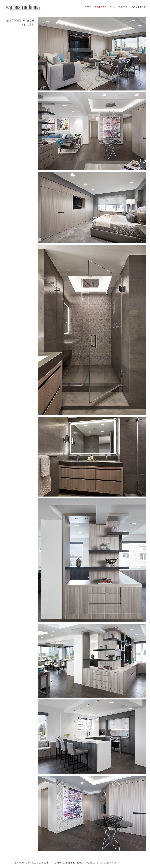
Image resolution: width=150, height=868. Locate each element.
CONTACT (139, 8)
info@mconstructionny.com (100, 863)
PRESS (123, 8)
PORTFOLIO (103, 8)
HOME (87, 8)
